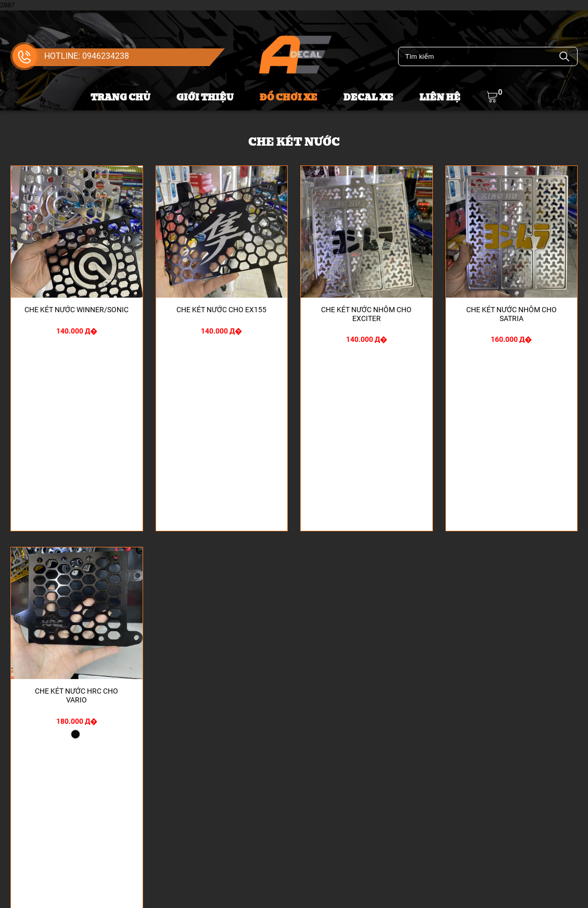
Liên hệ (440, 98)
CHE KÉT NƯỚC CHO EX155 (221, 310)
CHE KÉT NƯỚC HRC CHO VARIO (76, 695)
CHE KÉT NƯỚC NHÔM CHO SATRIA (512, 314)
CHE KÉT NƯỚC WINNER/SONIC (76, 310)
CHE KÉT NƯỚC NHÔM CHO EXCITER (366, 314)
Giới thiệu (205, 98)
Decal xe (368, 98)
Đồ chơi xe (289, 98)
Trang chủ (120, 98)
